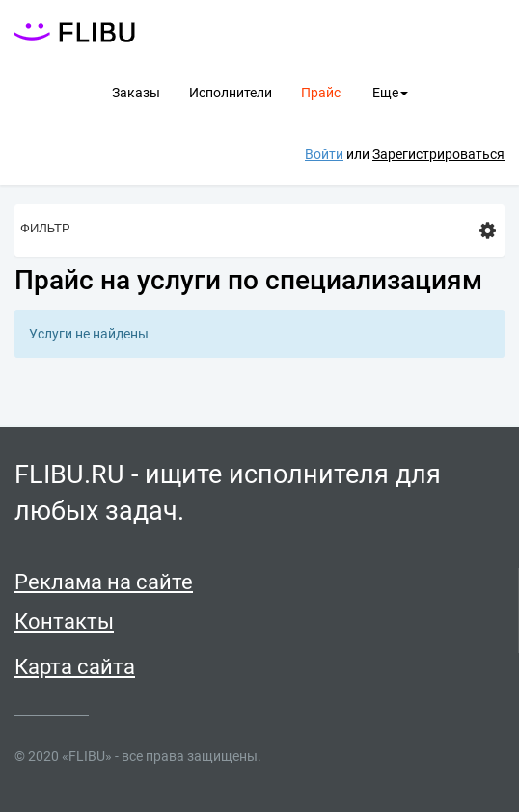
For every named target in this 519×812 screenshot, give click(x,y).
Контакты (64, 622)
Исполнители (231, 93)
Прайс (321, 93)
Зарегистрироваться (438, 154)
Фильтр (258, 230)
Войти (324, 154)
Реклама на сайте (104, 582)
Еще (390, 93)
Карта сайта (75, 667)
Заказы (136, 93)
